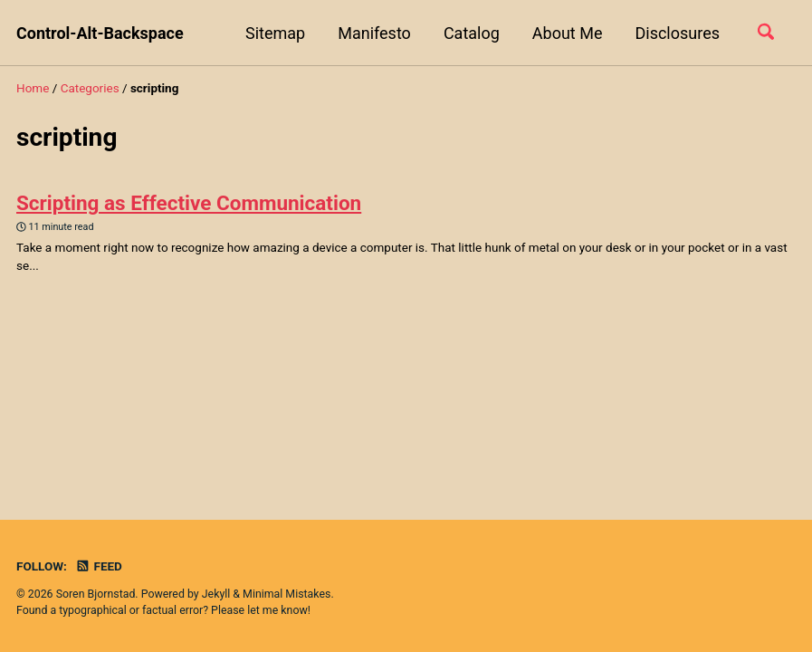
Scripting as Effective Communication (189, 203)
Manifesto (374, 33)
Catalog (472, 33)
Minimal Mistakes (287, 594)
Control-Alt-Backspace (100, 33)
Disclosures (677, 33)
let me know (277, 610)
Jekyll (216, 594)
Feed (99, 566)
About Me (568, 33)
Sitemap (275, 33)
